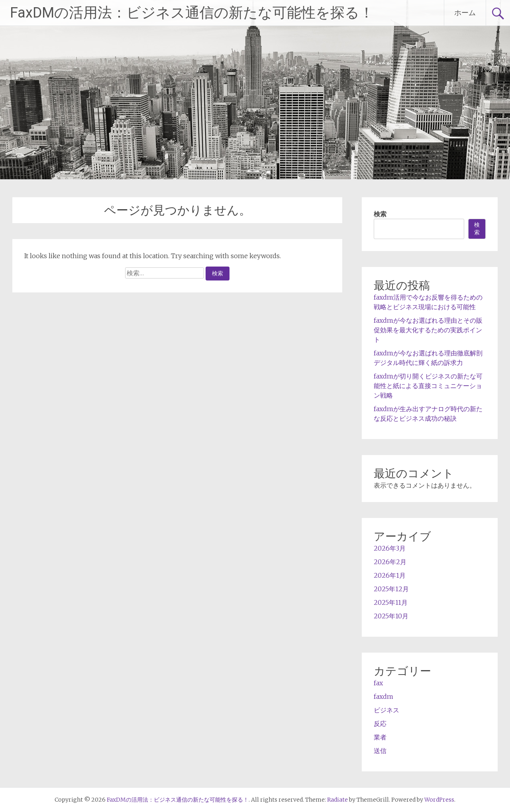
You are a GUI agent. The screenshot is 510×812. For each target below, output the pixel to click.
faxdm (383, 696)
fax (378, 683)
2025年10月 (391, 616)
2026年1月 (390, 575)
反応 (380, 724)
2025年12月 (391, 589)
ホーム (465, 13)
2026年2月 (390, 562)
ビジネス (386, 710)
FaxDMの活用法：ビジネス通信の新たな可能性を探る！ (192, 13)
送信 (380, 751)
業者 (380, 737)
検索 (380, 214)
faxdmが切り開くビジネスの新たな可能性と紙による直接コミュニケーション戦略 (428, 386)
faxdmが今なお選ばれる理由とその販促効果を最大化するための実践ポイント (428, 330)
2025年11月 (391, 602)
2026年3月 (390, 548)
